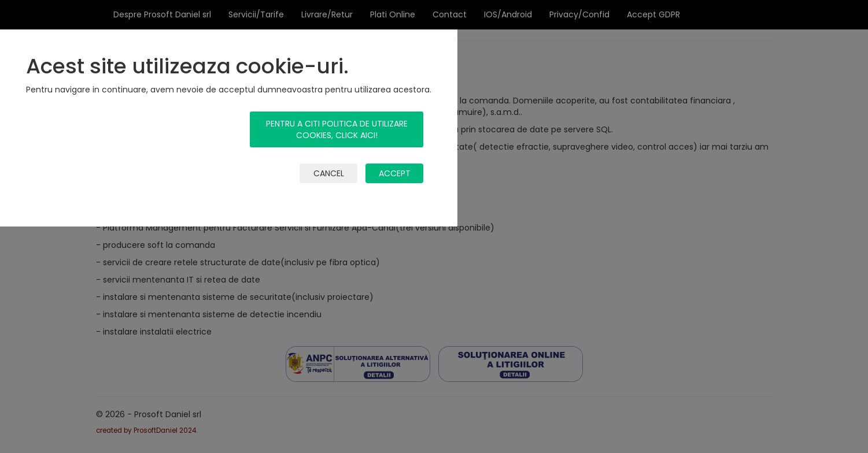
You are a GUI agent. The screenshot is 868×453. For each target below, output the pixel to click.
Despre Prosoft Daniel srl (162, 14)
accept (395, 173)
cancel (329, 173)
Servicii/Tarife (256, 14)
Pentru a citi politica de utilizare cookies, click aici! (337, 129)
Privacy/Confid (579, 14)
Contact (450, 14)
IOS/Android (508, 14)
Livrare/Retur (327, 14)
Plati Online (393, 14)
